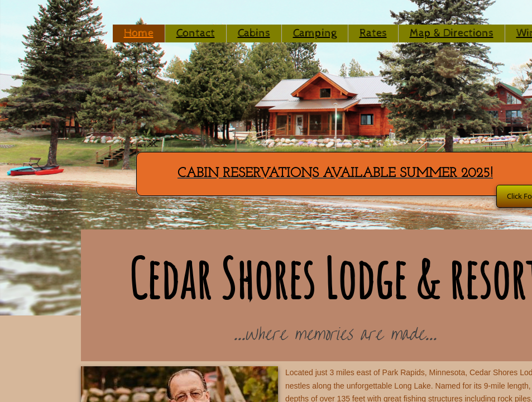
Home (139, 33)
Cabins (254, 33)
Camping (315, 33)
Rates (373, 33)
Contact (196, 33)
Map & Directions (452, 33)
